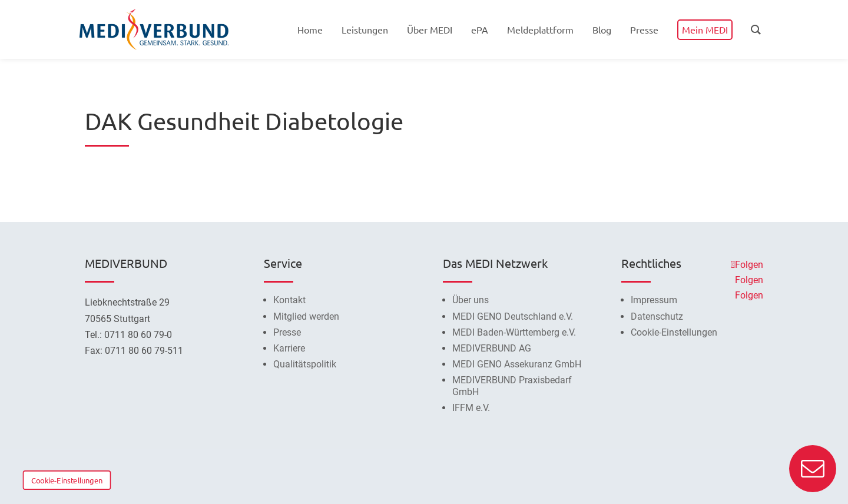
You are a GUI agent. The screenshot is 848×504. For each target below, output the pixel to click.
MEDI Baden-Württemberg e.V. (514, 332)
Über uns (471, 300)
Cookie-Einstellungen (67, 480)
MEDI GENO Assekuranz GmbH (517, 364)
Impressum (654, 300)
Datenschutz (657, 316)
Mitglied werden (306, 316)
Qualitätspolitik (305, 364)
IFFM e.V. (471, 408)
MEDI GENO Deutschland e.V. (513, 316)
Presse (287, 332)
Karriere (289, 348)
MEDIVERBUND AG (492, 348)
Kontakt (289, 300)
